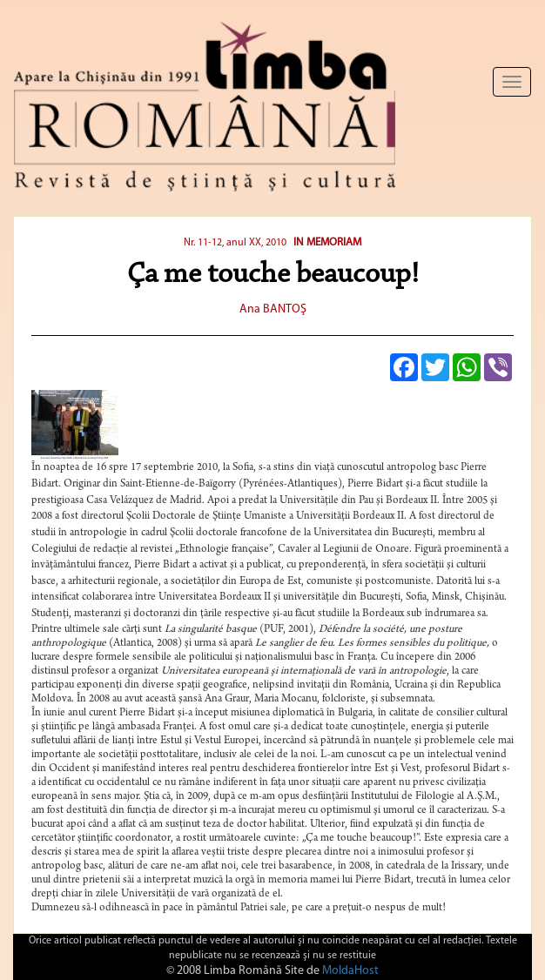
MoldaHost (350, 971)
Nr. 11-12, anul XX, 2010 (235, 243)
